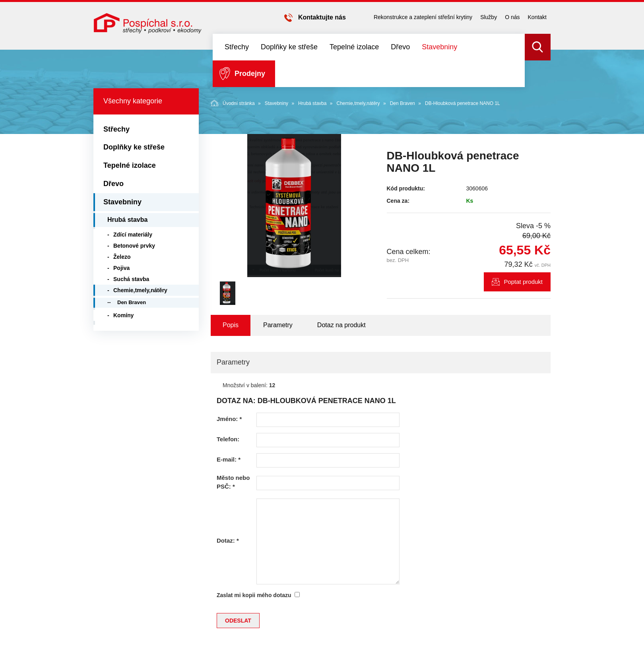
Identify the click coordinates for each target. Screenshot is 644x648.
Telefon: (228, 439)
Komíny (123, 315)
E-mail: (229, 459)
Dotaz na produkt (341, 325)
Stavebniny (439, 47)
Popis (231, 325)
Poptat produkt (523, 282)
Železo (122, 257)
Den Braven (402, 103)
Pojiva (121, 268)
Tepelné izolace (354, 47)
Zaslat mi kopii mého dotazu (254, 595)
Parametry (278, 325)
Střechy (237, 47)
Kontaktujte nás (322, 17)
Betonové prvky (134, 246)
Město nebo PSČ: (233, 482)
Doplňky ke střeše (289, 47)
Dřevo (400, 47)
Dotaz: (228, 540)
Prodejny (250, 74)
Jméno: (229, 419)
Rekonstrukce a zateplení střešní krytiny (423, 17)
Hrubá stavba (312, 103)
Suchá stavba (131, 279)
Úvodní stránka (233, 103)
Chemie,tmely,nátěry (358, 103)
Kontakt (537, 17)
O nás (512, 17)
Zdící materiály (133, 235)
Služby (489, 17)
